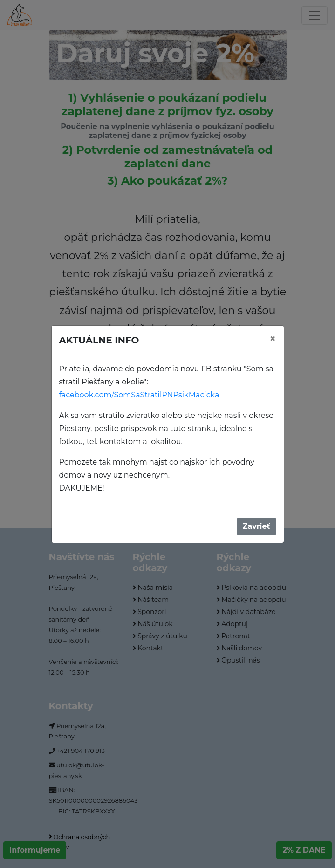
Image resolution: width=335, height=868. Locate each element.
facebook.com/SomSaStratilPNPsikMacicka (139, 395)
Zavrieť (256, 526)
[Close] (273, 339)
